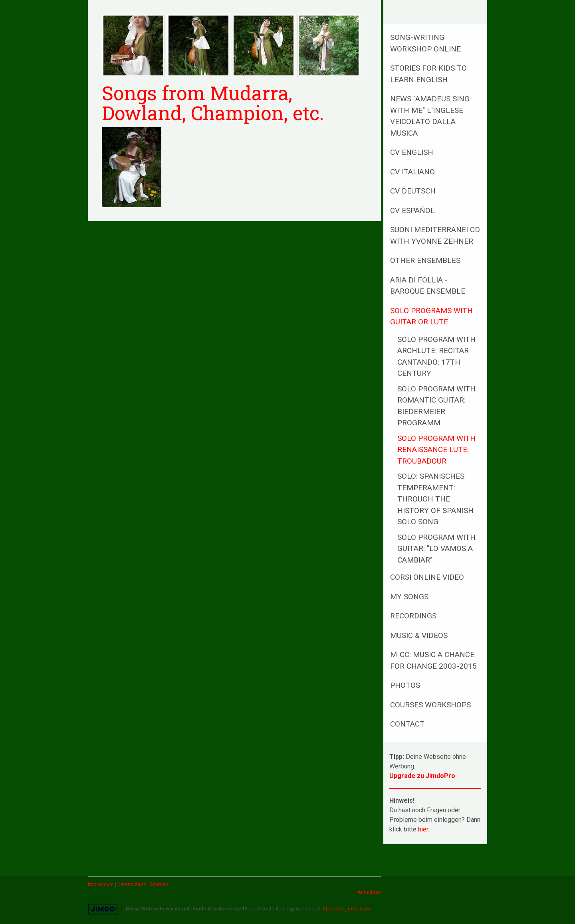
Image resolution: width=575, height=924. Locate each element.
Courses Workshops (430, 705)
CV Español (412, 210)
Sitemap (159, 884)
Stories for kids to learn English (428, 74)
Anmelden (369, 892)
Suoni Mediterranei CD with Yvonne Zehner (435, 235)
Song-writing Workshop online (425, 43)
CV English (412, 152)
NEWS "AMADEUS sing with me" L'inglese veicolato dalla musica (430, 116)
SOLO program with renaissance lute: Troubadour (436, 450)
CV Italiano (412, 172)
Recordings (413, 616)
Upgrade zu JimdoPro (422, 776)
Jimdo (103, 909)
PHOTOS (405, 685)
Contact (407, 724)
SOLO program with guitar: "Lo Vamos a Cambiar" (436, 549)
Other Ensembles (425, 260)
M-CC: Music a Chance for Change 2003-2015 (433, 660)
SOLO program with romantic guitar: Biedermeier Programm (436, 406)
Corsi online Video (427, 577)
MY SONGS (409, 597)
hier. (424, 829)
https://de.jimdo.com (346, 909)
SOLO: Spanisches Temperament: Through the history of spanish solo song (435, 499)
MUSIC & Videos (419, 635)
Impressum (101, 884)
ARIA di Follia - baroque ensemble (428, 286)
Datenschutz (132, 884)
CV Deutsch (413, 191)
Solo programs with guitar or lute (431, 316)
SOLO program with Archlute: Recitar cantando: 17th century (436, 356)
